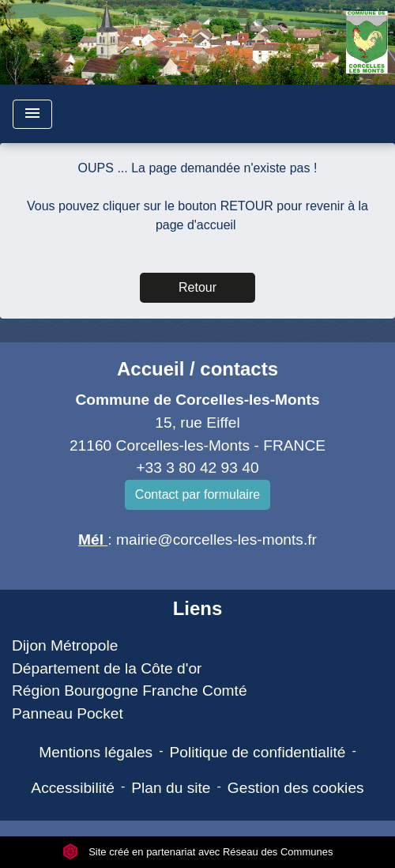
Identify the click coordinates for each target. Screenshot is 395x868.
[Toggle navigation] (32, 114)
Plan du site (171, 788)
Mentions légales (96, 752)
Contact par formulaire (197, 494)
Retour (197, 287)
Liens (198, 608)
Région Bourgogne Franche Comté (130, 691)
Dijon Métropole (65, 645)
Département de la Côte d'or (107, 668)
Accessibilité (73, 788)
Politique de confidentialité (258, 752)
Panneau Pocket (68, 713)
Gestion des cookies (296, 788)
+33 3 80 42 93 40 (197, 468)
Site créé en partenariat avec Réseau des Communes (198, 852)
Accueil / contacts (197, 369)
